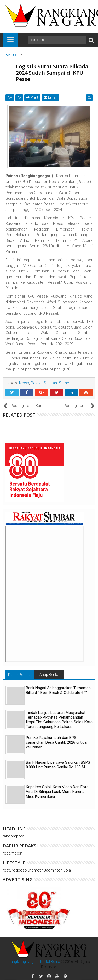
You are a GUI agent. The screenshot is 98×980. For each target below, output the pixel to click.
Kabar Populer (20, 675)
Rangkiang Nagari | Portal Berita (34, 962)
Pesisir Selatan (44, 383)
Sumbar (66, 383)
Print (32, 97)
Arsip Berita (49, 675)
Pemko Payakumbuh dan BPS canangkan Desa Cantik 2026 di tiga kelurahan (56, 742)
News (24, 383)
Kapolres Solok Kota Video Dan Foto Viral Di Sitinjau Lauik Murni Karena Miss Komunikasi (57, 792)
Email (50, 97)
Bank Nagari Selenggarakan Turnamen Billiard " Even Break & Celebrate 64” (58, 690)
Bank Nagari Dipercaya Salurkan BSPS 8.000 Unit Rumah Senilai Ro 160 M (58, 765)
